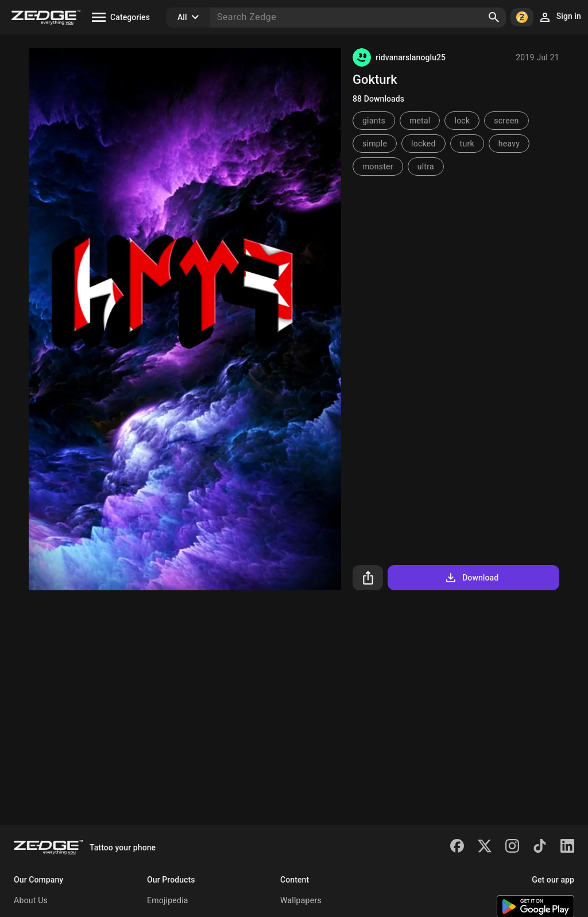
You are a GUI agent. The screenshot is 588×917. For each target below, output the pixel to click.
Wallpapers (301, 900)
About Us (31, 900)
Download (471, 578)
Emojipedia (168, 900)
